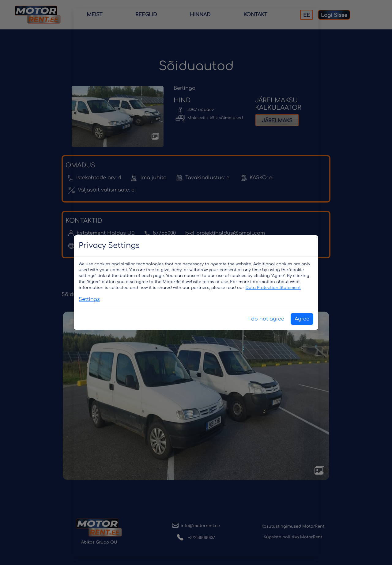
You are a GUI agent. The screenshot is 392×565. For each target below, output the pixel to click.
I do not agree (266, 319)
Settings (89, 299)
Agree (302, 319)
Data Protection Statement (273, 288)
